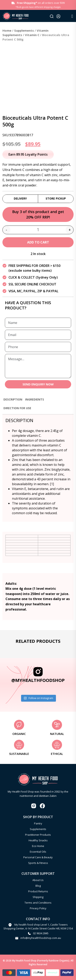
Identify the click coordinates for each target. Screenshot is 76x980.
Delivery (20, 198)
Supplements (24, 30)
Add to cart (38, 242)
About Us (38, 880)
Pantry (38, 823)
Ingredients (35, 399)
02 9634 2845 (41, 933)
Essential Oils (38, 852)
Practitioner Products (38, 835)
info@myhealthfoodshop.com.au (41, 938)
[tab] (13, 401)
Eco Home (38, 846)
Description (13, 399)
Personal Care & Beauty (38, 857)
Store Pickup (56, 198)
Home (7, 30)
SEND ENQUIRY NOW (38, 384)
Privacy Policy (38, 908)
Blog (38, 886)
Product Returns (38, 891)
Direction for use (17, 408)
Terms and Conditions (38, 903)
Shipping (38, 897)
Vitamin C (32, 35)
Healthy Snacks (38, 840)
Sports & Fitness (38, 863)
